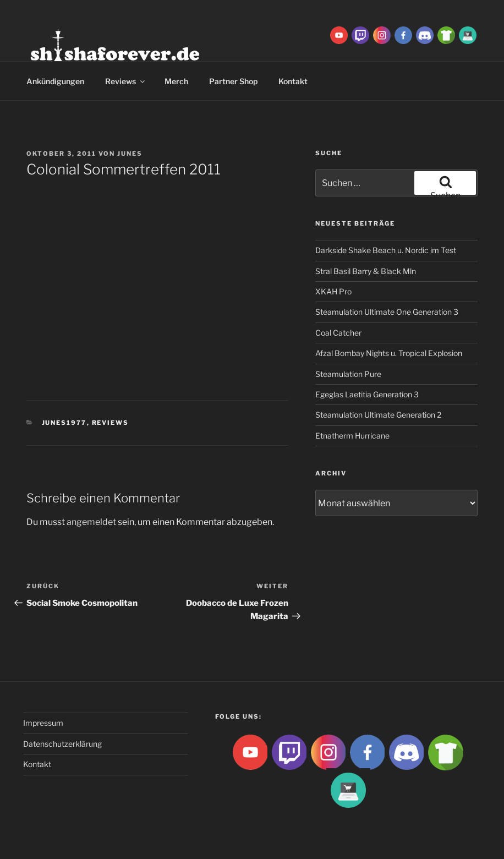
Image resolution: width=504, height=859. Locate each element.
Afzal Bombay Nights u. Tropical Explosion (389, 353)
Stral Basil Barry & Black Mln (366, 271)
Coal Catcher (338, 333)
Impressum (43, 723)
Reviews (126, 81)
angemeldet (91, 522)
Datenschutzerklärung (62, 744)
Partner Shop (233, 81)
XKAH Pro (333, 291)
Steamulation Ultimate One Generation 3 (387, 312)
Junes (130, 154)
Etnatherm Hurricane (352, 436)
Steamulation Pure (348, 374)
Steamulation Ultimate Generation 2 (378, 415)
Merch (176, 81)
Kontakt (293, 81)
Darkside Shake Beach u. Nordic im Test (386, 250)
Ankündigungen (55, 81)
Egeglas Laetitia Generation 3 (367, 394)
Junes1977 (64, 423)
